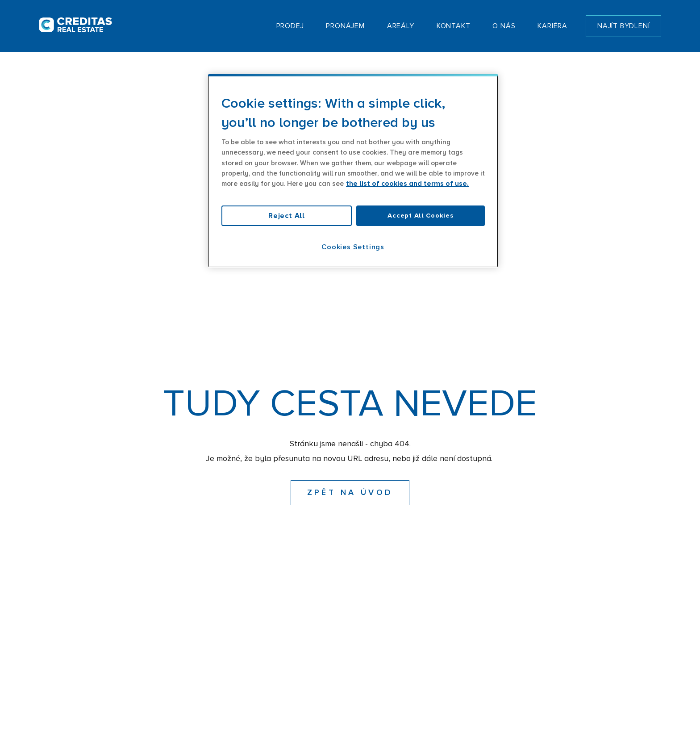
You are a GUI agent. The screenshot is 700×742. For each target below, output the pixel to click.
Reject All (287, 216)
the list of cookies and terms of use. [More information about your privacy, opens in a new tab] (407, 184)
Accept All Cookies (420, 216)
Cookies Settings (353, 247)
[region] (353, 171)
